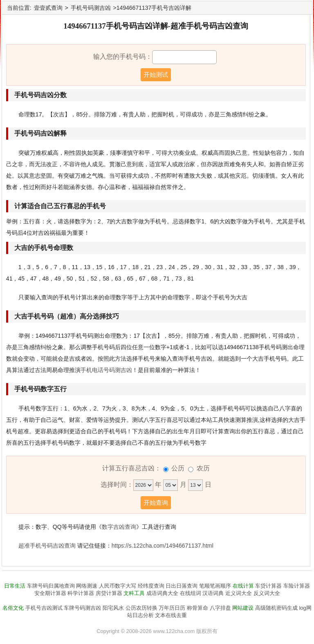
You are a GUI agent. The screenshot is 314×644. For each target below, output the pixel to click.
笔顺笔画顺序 (215, 586)
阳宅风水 (113, 608)
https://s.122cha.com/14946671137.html (163, 546)
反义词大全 (267, 593)
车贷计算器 (268, 586)
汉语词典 (213, 593)
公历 (178, 468)
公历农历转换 (141, 608)
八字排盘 (220, 608)
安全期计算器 (50, 593)
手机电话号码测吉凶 (106, 370)
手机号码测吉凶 (91, 8)
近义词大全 (239, 593)
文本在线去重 (171, 615)
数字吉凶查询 (119, 527)
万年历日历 (172, 608)
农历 (203, 468)
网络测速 (87, 586)
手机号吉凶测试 (44, 608)
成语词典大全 (162, 593)
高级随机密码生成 (276, 608)
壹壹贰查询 (48, 8)
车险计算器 (297, 586)
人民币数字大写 (118, 586)
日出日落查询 (182, 586)
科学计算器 (81, 593)
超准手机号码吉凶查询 (47, 546)
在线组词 (191, 593)
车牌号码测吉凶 (82, 608)
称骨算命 (197, 608)
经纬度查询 (151, 586)
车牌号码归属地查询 (51, 586)
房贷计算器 (109, 593)
